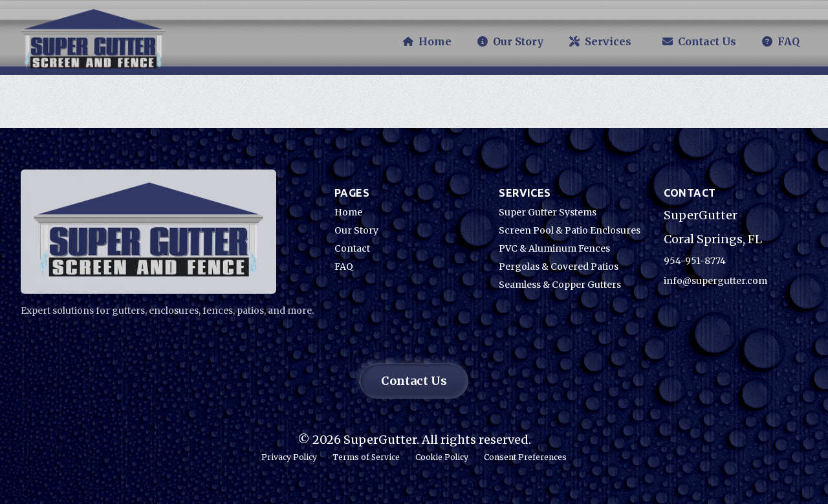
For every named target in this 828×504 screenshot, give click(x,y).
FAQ (344, 267)
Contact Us (414, 381)
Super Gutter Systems (548, 212)
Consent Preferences (525, 457)
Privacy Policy (289, 457)
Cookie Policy (442, 457)
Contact (352, 248)
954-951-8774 (695, 261)
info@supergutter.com (715, 281)
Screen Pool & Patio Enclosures (570, 230)
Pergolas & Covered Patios (559, 267)
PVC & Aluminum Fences (554, 248)
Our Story (356, 230)
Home (348, 212)
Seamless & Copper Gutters (560, 285)
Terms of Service (366, 457)
